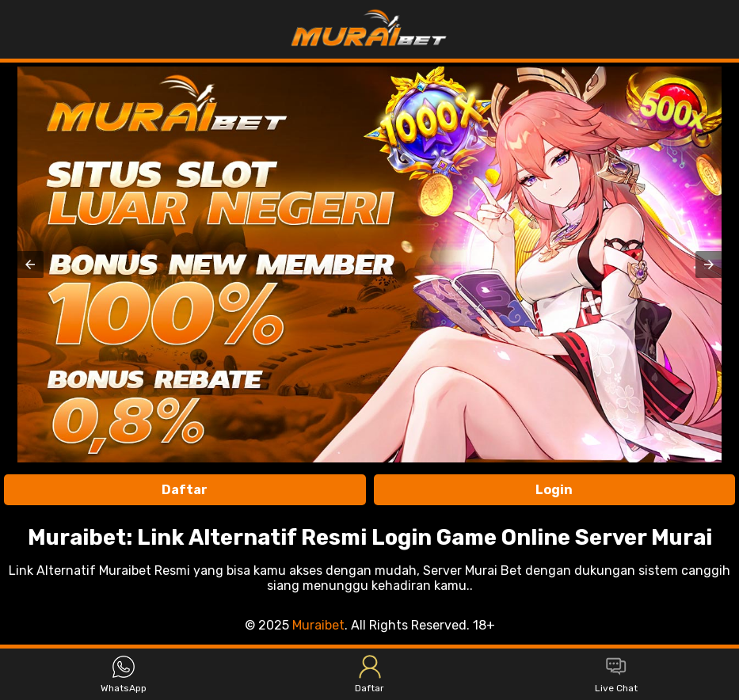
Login (554, 490)
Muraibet (318, 625)
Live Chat (616, 674)
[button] (30, 264)
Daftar (185, 490)
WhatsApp (124, 674)
